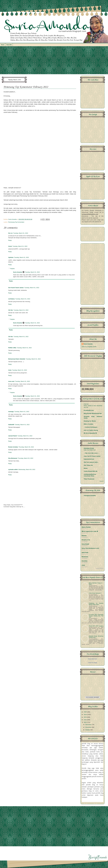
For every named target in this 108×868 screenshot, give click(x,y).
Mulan (86, 468)
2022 (85, 722)
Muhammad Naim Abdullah (17, 359)
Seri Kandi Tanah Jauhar (16, 288)
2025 (85, 715)
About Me (9, 45)
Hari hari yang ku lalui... (91, 462)
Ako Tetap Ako (88, 465)
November (89, 727)
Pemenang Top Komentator (16, 222)
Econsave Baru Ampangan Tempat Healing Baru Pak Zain (96, 616)
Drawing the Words (90, 421)
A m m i (86, 404)
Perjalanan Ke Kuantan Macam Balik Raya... (96, 604)
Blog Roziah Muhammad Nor (93, 413)
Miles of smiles (88, 424)
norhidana (11, 299)
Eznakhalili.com (89, 410)
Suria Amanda (18, 272)
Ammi (10, 246)
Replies (13, 269)
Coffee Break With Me (91, 471)
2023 (85, 720)
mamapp (11, 412)
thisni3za (85, 561)
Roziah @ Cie (86, 540)
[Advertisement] (54, 61)
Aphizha (11, 257)
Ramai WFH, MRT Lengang (96, 626)
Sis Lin (10, 233)
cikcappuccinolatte (90, 496)
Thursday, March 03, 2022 (26, 447)
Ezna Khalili (85, 544)
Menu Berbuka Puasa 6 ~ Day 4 (96, 584)
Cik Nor (11, 310)
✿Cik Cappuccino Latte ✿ (90, 531)
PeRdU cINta (12, 348)
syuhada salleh (13, 469)
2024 (85, 717)
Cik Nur (11, 337)
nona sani (11, 381)
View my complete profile (89, 347)
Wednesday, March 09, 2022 (27, 469)
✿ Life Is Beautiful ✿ (90, 433)
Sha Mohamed (13, 458)
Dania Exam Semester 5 (95, 593)
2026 (85, 712)
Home (3, 45)
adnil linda (85, 552)
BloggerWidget (100, 568)
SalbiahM (11, 425)
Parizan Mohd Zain (92, 659)
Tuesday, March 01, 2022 (21, 233)
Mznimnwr (85, 557)
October (88, 730)
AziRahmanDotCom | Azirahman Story (93, 475)
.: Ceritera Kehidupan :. (91, 427)
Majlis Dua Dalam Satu (90, 450)
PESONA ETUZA (89, 448)
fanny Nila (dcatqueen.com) (90, 548)
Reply (10, 240)
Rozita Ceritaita (13, 447)
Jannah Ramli (13, 436)
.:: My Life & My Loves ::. (92, 453)
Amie (10, 370)
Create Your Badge (93, 663)
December (89, 725)
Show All (101, 481)
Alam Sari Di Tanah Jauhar (92, 456)
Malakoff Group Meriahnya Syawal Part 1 (96, 637)
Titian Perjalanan (89, 479)
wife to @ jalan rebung (91, 430)
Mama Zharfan (86, 527)
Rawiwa (84, 536)
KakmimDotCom (89, 459)
